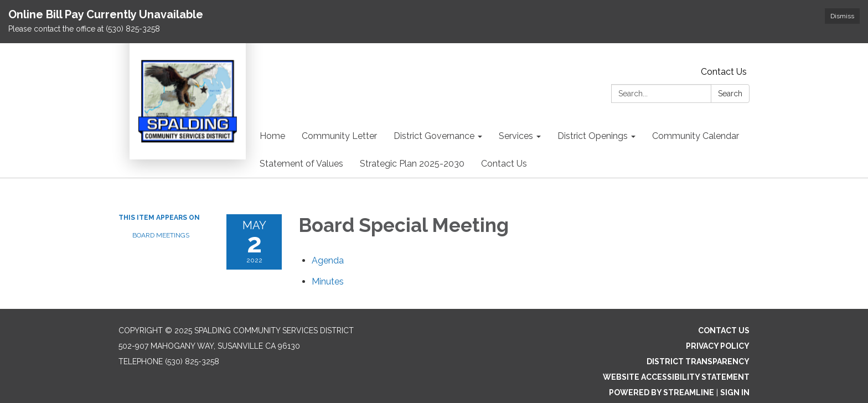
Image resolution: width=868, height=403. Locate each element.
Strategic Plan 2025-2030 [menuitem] (412, 164)
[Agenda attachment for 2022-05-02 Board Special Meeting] (328, 260)
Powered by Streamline (662, 392)
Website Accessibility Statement (676, 377)
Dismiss (842, 16)
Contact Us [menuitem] (504, 164)
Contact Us (724, 72)
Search (730, 94)
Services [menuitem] (516, 136)
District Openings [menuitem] (593, 136)
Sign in (735, 392)
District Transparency (698, 361)
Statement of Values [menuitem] (301, 164)
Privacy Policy (718, 346)
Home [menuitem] (272, 136)
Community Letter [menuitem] (339, 136)
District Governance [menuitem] (434, 136)
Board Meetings (161, 235)
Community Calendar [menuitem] (696, 136)
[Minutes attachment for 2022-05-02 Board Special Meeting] (328, 281)
